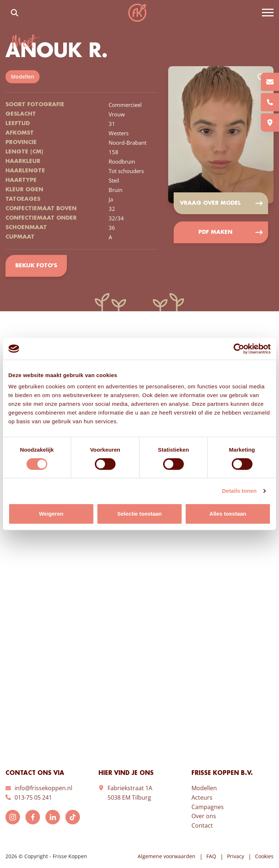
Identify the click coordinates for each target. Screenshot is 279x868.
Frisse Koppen (137, 13)
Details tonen (239, 491)
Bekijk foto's (36, 266)
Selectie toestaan (140, 514)
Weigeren (51, 514)
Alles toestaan (228, 514)
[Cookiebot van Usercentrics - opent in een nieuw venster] (239, 349)
